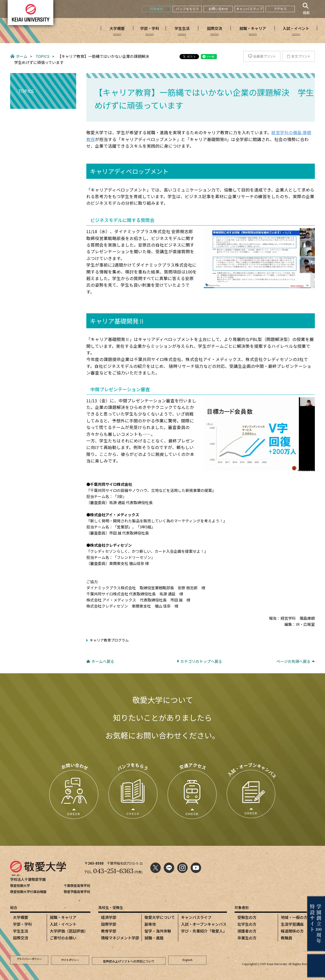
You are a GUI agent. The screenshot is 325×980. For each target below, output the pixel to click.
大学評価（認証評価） (69, 931)
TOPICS (43, 56)
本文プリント (298, 56)
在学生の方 (247, 924)
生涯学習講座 (292, 924)
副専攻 (150, 924)
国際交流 (21, 938)
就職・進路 (154, 938)
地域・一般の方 (294, 917)
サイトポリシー (70, 960)
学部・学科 (22, 924)
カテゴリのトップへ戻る (201, 661)
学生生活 (21, 931)
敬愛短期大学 (20, 886)
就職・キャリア (63, 917)
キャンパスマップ (249, 9)
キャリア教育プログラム (109, 640)
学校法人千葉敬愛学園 (29, 879)
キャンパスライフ (196, 917)
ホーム (22, 56)
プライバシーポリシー (29, 960)
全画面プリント (262, 56)
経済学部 (109, 917)
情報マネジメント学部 (120, 938)
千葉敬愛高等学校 (77, 886)
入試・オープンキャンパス (204, 924)
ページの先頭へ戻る (293, 661)
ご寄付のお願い (63, 938)
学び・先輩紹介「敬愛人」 (204, 931)
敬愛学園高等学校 (77, 892)
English (188, 960)
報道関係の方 (292, 931)
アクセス (280, 9)
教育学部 (109, 931)
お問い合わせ (218, 9)
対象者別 (156, 9)
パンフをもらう (187, 9)
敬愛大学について (160, 917)
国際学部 (109, 924)
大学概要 (21, 917)
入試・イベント (63, 924)
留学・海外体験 (158, 931)
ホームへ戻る (103, 661)
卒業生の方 (247, 938)
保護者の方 (247, 931)
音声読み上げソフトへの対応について (129, 960)
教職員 (287, 938)
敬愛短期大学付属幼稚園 (28, 892)
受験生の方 (247, 917)
